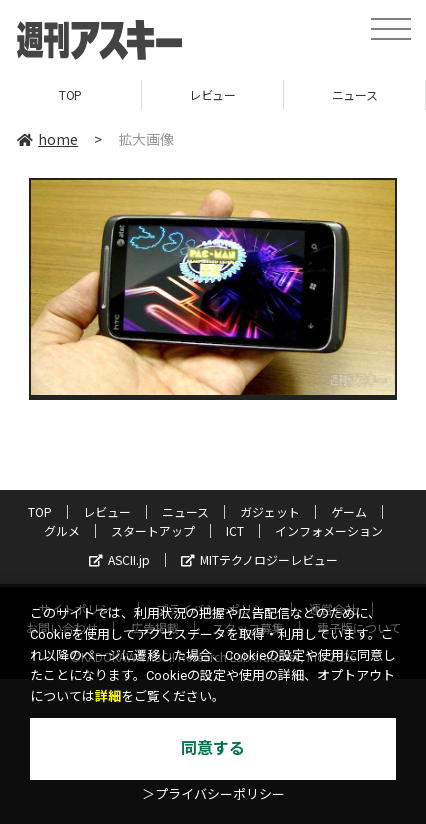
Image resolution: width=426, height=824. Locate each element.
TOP (70, 94)
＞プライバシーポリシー (213, 794)
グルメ (62, 530)
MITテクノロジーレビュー (259, 559)
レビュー (212, 94)
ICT (235, 530)
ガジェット (270, 511)
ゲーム (349, 511)
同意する (213, 748)
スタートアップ (153, 530)
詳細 (108, 696)
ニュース (354, 94)
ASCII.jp (119, 559)
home (47, 139)
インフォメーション (329, 530)
